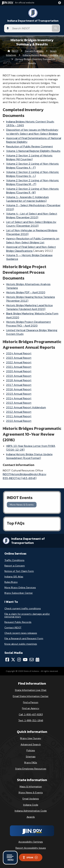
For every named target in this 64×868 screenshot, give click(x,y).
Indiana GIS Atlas (14, 577)
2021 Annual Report (19, 367)
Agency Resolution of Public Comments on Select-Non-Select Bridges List (33, 240)
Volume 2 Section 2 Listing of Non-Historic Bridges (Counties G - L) (33, 174)
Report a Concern (15, 566)
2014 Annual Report (19, 398)
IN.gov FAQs (31, 763)
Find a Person (31, 702)
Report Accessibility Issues (31, 848)
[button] (60, 3)
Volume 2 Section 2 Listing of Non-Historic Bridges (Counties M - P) (33, 182)
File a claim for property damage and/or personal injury (27, 615)
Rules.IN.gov (11, 582)
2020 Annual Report (19, 371)
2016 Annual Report (19, 389)
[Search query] (31, 28)
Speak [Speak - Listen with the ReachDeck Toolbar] (30, 858)
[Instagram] (19, 660)
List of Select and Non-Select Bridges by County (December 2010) (31, 224)
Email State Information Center (31, 696)
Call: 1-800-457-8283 (31, 714)
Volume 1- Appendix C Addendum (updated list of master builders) (27, 199)
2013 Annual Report (19, 403)
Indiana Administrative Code (31, 811)
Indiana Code (31, 805)
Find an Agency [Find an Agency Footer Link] (31, 708)
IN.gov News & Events (31, 792)
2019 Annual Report (19, 376)
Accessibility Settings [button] (31, 842)
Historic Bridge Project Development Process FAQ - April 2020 (29, 324)
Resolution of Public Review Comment (30, 146)
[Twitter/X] (13, 660)
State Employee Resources (31, 769)
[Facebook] (7, 660)
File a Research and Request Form (24, 638)
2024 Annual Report (19, 353)
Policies (31, 750)
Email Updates (31, 799)
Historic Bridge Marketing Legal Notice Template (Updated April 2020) (29, 307)
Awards (31, 817)
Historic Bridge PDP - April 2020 (26, 292)
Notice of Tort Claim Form (19, 571)
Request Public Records (18, 622)
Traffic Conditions (14, 560)
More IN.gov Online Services (20, 587)
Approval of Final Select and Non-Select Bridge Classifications (31, 249)
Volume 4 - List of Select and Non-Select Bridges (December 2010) (32, 216)
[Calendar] (37, 660)
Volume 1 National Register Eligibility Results (33, 151)
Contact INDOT (13, 628)
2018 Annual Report (19, 380)
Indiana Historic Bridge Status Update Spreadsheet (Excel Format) (29, 456)
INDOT (15, 51)
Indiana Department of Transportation (33, 21)
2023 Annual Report (19, 358)
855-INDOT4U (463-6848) (20, 478)
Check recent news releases (21, 633)
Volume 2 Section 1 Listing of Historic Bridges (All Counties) (29, 157)
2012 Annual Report (19, 412)
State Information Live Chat (31, 690)
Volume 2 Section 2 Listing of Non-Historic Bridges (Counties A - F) (33, 166)
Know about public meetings (21, 644)
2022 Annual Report (19, 362)
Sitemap (31, 757)
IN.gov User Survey (31, 738)
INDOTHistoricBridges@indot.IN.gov (24, 474)
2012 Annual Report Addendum (26, 407)
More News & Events (22, 505)
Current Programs (34, 51)
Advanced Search (31, 744)
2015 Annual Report (19, 394)
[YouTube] (25, 660)
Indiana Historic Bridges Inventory (40, 55)
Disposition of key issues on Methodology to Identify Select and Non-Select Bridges (32, 132)
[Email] (32, 660)
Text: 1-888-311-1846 (31, 720)
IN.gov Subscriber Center (19, 593)
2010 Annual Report (19, 421)
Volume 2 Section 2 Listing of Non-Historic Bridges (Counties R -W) (33, 191)
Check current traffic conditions (23, 608)
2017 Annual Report (19, 385)
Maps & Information (31, 787)
